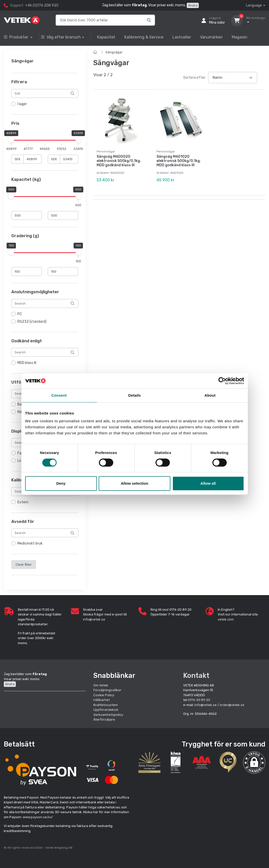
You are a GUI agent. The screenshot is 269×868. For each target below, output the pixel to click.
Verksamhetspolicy (108, 715)
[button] (254, 762)
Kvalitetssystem (106, 705)
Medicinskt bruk (30, 544)
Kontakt (196, 676)
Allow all (208, 483)
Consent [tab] (59, 395)
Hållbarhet (102, 700)
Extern (23, 502)
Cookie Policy (104, 695)
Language (254, 5)
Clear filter (24, 565)
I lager (22, 104)
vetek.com (226, 619)
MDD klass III (27, 363)
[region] (45, 104)
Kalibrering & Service (144, 37)
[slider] (11, 140)
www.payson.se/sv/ (38, 817)
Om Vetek (101, 685)
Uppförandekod (106, 710)
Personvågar (106, 151)
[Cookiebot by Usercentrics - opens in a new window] (222, 381)
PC (20, 314)
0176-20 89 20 (199, 700)
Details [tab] (135, 395)
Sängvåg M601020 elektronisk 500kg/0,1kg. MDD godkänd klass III (179, 161)
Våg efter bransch (61, 37)
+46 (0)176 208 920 (42, 5)
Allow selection (134, 483)
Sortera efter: (195, 78)
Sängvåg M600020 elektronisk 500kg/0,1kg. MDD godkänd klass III (119, 161)
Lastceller (182, 37)
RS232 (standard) (32, 322)
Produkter (16, 37)
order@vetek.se (232, 705)
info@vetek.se (94, 619)
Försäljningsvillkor (107, 690)
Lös (20, 461)
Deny (61, 483)
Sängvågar (114, 52)
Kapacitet (106, 37)
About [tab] (210, 395)
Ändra (193, 5)
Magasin (240, 37)
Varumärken (211, 37)
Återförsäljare (104, 719)
